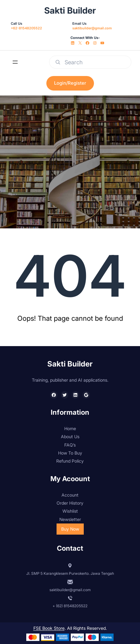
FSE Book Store (49, 628)
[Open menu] (15, 62)
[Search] (58, 62)
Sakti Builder (70, 11)
